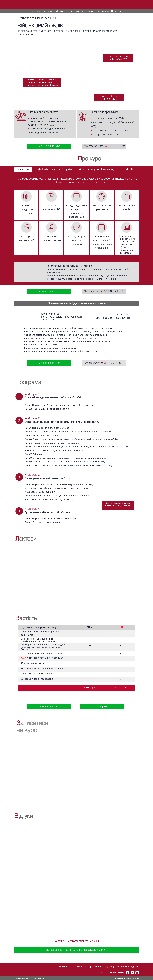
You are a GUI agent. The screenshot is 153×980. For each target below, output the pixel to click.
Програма (48, 11)
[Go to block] (27, 5)
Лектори (62, 11)
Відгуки (116, 11)
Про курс (34, 11)
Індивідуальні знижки (96, 11)
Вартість (74, 11)
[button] (127, 973)
